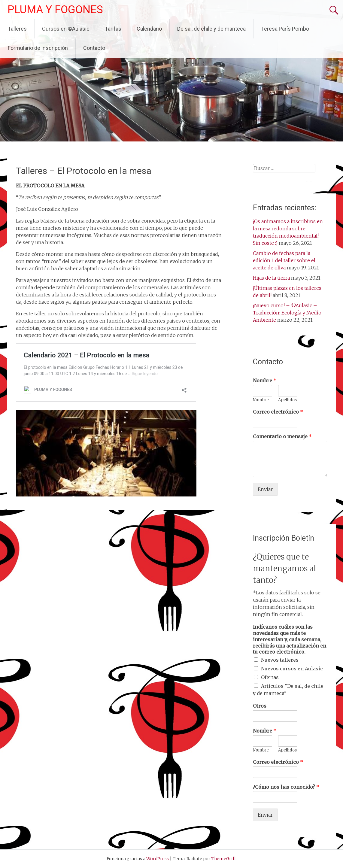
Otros (260, 706)
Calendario (149, 29)
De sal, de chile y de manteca (211, 29)
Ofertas (270, 677)
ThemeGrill (224, 859)
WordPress (158, 859)
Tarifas (113, 29)
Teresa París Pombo (285, 29)
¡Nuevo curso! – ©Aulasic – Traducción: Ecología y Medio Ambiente (287, 313)
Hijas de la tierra (271, 278)
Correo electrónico (278, 412)
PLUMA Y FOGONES (55, 10)
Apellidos (287, 400)
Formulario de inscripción (38, 48)
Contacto (94, 48)
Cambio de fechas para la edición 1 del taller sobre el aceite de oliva (284, 260)
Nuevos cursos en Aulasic (292, 669)
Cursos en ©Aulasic (66, 29)
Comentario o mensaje (282, 436)
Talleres (17, 29)
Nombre (265, 381)
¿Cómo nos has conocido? (286, 787)
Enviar (265, 489)
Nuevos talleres (280, 660)
